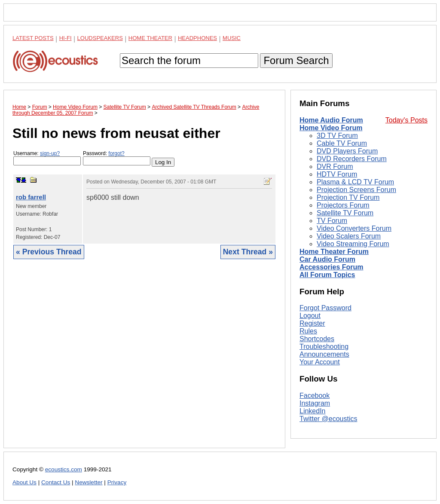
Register (312, 323)
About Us (24, 482)
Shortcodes (317, 339)
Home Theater (150, 38)
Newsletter (89, 482)
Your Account (320, 362)
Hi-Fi (66, 38)
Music (232, 38)
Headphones (197, 38)
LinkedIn (313, 411)
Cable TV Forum (342, 143)
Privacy (117, 482)
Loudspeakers (100, 38)
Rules (308, 331)
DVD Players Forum (347, 151)
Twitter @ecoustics (328, 419)
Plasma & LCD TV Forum (355, 182)
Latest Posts (33, 38)
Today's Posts (406, 120)
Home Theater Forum (334, 252)
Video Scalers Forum (349, 236)
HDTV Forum (337, 174)
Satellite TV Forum (345, 213)
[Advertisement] (144, 360)
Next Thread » (248, 252)
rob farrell (31, 197)
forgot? (116, 153)
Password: (117, 158)
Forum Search (296, 60)
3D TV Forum (337, 136)
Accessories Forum (332, 267)
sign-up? (50, 153)
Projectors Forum (343, 205)
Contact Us (56, 482)
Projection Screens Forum (356, 190)
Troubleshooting (324, 347)
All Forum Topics (327, 275)
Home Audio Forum (331, 120)
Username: (47, 158)
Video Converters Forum (354, 228)
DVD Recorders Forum (352, 159)
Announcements (324, 354)
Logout (310, 316)
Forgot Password (325, 308)
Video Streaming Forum (353, 244)
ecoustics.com (64, 469)
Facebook (315, 396)
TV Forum (332, 221)
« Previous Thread (49, 252)
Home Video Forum (331, 128)
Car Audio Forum (327, 259)
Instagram (315, 403)
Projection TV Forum (348, 197)
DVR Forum (335, 166)
